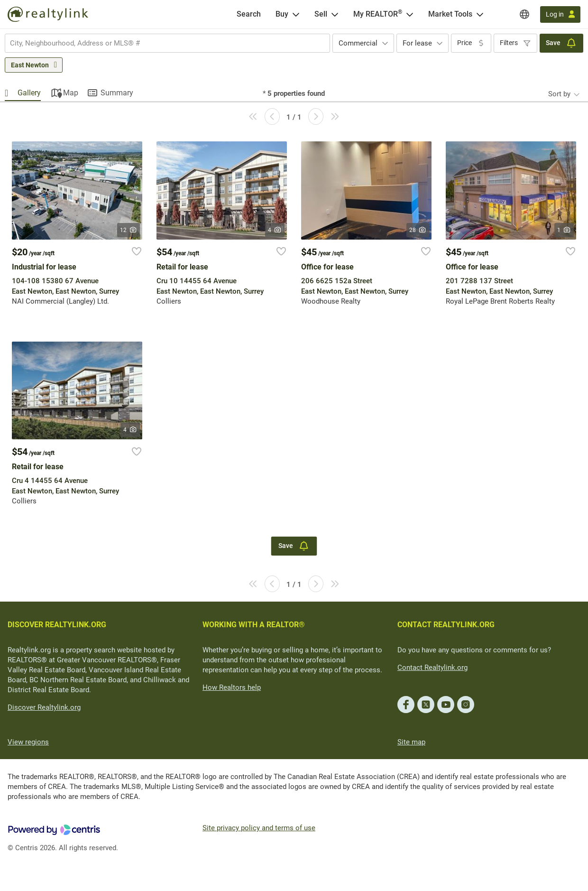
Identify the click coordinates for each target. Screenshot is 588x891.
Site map (411, 742)
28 (418, 230)
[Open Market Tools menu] (480, 14)
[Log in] (560, 14)
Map (71, 93)
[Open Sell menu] (335, 14)
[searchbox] (161, 43)
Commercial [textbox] (358, 43)
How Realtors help (232, 687)
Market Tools (450, 14)
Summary (117, 93)
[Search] (249, 14)
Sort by (559, 94)
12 (129, 230)
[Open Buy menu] (296, 14)
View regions (28, 742)
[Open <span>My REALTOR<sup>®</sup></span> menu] (410, 14)
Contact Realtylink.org (432, 668)
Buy (282, 14)
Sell (321, 14)
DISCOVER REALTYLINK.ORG (57, 625)
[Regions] (524, 14)
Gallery (29, 93)
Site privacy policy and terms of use (259, 828)
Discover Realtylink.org (44, 707)
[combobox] (167, 43)
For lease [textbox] (417, 43)
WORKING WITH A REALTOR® (254, 625)
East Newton (30, 65)
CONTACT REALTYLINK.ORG (446, 625)
